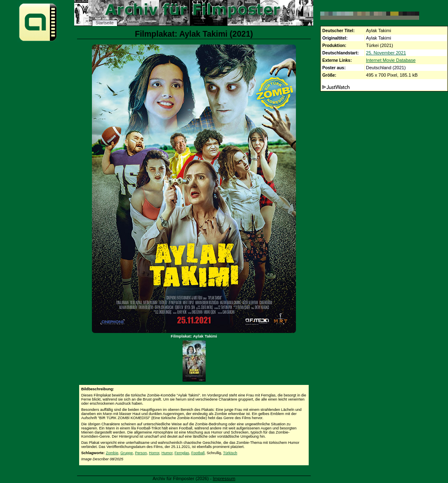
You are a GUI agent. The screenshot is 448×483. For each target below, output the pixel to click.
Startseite (105, 23)
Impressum (224, 478)
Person (141, 453)
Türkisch (230, 453)
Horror (154, 453)
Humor (167, 453)
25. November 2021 (386, 53)
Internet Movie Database (391, 60)
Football (198, 453)
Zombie (112, 453)
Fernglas (182, 453)
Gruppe (127, 453)
